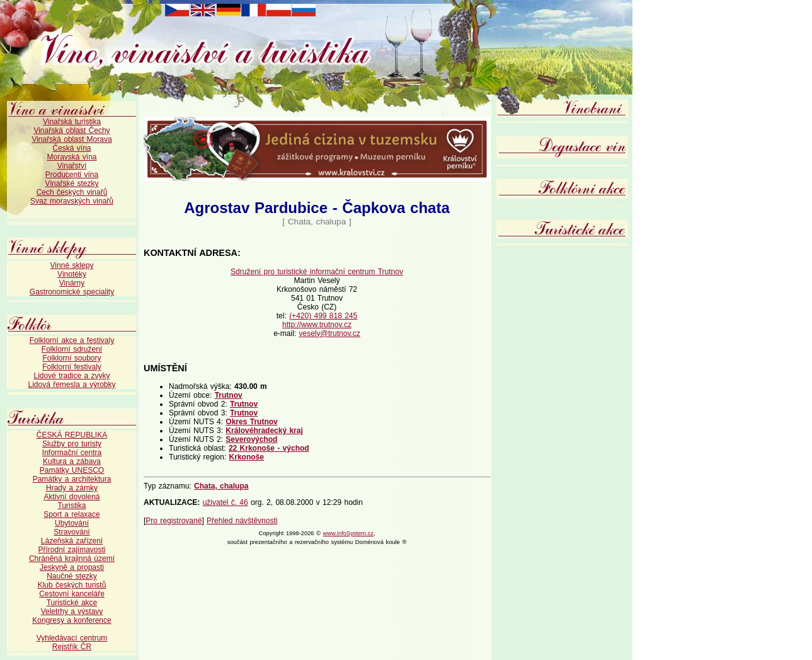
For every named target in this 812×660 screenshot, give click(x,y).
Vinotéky (72, 274)
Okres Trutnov (251, 422)
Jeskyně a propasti (72, 567)
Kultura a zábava (72, 461)
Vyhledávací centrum (72, 638)
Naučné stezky (72, 576)
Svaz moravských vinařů (72, 201)
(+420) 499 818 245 (323, 316)
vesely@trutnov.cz (330, 333)
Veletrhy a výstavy (72, 611)
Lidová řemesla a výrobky (71, 385)
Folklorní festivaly (72, 367)
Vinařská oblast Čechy (71, 130)
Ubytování (72, 523)
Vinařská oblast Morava (71, 139)
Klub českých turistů (72, 585)
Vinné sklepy (72, 265)
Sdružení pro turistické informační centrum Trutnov (317, 272)
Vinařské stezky (72, 183)
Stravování (71, 532)
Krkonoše (247, 457)
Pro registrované (174, 521)
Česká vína (71, 148)
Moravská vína (71, 157)
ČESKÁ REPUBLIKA (72, 435)
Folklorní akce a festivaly (72, 340)
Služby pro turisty (72, 444)
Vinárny (72, 283)
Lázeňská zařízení (72, 541)
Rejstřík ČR (72, 647)
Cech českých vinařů (72, 192)
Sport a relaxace (71, 514)
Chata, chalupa (221, 486)
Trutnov (229, 395)
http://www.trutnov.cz (317, 325)
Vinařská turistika (72, 122)
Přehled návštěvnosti (242, 521)
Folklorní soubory (71, 358)
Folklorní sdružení (72, 349)
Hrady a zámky (72, 488)
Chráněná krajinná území (72, 559)
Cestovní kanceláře (72, 594)
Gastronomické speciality (72, 292)
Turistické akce (72, 603)
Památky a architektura (72, 479)
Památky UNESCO (72, 470)
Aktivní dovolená (71, 497)
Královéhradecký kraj (264, 431)
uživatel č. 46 (226, 502)
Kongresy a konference (71, 620)
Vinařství (72, 166)
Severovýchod (251, 439)
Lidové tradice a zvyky (71, 376)
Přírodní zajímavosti (71, 550)
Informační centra (72, 453)
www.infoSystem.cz (348, 533)
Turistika (72, 506)
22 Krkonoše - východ (269, 448)
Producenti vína (72, 175)
